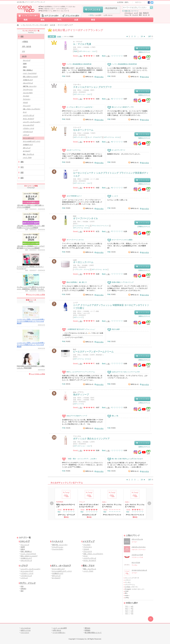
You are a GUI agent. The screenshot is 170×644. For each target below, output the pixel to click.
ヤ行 (132, 612)
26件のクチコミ (144, 52)
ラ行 (126, 614)
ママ (23, 51)
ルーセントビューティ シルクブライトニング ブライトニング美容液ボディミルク (111, 174)
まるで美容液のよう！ (72, 196)
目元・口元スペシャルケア (30, 77)
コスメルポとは (26, 628)
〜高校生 (25, 42)
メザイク (128, 580)
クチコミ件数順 (68, 37)
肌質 (76, 20)
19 (142, 36)
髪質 (93, 20)
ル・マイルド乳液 (82, 44)
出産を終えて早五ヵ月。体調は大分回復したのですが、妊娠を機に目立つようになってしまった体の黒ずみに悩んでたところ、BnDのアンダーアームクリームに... (82, 378)
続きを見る (100, 77)
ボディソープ (78, 317)
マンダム (128, 582)
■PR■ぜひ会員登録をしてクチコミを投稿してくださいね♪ (57, 7)
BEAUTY (146, 13)
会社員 (53, 25)
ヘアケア (24, 566)
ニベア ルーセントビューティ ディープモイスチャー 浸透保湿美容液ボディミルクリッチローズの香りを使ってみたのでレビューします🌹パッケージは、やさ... (82, 202)
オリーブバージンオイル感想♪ (120, 240)
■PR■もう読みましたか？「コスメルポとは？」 (54, 9)
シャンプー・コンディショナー (32, 122)
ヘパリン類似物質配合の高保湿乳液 (77, 64)
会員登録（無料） (123, 2)
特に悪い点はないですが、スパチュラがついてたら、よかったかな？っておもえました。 (127, 377)
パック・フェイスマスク (30, 73)
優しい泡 (113, 416)
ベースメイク (57, 541)
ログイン (138, 2)
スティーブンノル (137, 539)
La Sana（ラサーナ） (132, 587)
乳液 (75, 51)
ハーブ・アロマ (27, 158)
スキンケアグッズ (28, 83)
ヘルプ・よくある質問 (60, 628)
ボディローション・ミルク (88, 51)
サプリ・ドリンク (28, 583)
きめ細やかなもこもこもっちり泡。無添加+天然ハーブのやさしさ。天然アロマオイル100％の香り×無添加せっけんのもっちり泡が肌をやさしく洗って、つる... (83, 422)
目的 (22, 586)
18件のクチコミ (144, 316)
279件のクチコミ (144, 227)
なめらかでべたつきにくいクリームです (124, 372)
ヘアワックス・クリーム (82, 269)
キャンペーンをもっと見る (37, 295)
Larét (75, 260)
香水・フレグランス (28, 154)
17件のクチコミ (144, 403)
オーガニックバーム (83, 262)
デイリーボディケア (28, 138)
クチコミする (93, 10)
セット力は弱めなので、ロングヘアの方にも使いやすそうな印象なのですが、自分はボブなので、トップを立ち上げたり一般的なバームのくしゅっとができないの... (127, 288)
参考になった (88, 76)
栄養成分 (23, 589)
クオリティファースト (139, 547)
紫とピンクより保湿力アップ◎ (120, 107)
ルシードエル (136, 562)
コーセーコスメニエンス (139, 570)
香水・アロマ (89, 566)
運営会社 (87, 628)
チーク (25, 112)
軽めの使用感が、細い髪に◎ (74, 282)
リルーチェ (77, 84)
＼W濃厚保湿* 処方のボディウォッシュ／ (79, 329)
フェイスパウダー (28, 93)
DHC (75, 216)
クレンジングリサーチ (132, 578)
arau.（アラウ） (79, 392)
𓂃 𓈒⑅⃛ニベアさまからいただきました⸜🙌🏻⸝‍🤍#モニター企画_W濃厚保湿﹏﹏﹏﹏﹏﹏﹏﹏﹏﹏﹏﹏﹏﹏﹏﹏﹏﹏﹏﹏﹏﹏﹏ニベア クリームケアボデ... (83, 335)
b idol (127, 591)
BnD (75, 349)
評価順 (59, 37)
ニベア (136, 13)
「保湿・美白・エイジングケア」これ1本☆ (79, 459)
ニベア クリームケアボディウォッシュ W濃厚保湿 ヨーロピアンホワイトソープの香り (111, 307)
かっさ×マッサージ (116, 150)
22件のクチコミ (144, 270)
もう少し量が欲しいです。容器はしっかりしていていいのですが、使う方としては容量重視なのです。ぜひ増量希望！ (127, 246)
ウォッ (127, 15)
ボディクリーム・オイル (112, 137)
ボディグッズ (27, 148)
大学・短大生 (27, 46)
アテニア (82, 502)
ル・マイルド (78, 42)
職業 (26, 20)
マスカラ (25, 102)
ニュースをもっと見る (38, 374)
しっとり (113, 196)
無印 (140, 15)
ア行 (126, 606)
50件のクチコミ (144, 138)
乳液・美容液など (28, 70)
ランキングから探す (28, 15)
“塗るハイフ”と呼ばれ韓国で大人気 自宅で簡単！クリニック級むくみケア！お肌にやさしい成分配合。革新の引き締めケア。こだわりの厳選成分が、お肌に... (82, 156)
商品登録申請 (111, 8)
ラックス (135, 15)
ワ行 (132, 614)
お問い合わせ (108, 15)
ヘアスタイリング (28, 132)
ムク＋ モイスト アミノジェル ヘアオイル (112, 506)
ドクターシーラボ (137, 555)
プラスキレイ (129, 13)
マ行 (126, 612)
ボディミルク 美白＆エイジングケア (91, 439)
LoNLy (127, 598)
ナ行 (126, 610)
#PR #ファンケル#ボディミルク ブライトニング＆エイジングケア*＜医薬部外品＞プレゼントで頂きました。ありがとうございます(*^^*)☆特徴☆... (83, 465)
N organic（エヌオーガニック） (135, 589)
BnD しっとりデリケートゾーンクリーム (78, 372)
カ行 (132, 606)
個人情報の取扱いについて (93, 633)
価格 (42, 20)
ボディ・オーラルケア (61, 566)
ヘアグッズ (26, 135)
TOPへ (151, 619)
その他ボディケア (28, 145)
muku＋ (104, 502)
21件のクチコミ (144, 95)
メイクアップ (89, 541)
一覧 (80, 56)
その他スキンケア (28, 80)
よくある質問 (95, 15)
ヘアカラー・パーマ (28, 128)
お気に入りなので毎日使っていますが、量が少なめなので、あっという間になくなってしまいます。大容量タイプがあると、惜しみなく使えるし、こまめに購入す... (127, 465)
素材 (22, 591)
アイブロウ (26, 96)
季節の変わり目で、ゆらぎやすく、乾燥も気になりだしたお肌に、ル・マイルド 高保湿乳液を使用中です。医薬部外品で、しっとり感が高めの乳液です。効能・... (82, 70)
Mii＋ (127, 593)
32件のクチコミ (144, 447)
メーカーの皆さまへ (59, 633)
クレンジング (27, 60)
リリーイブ (77, 127)
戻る (52, 503)
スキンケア (25, 541)
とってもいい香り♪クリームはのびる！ (78, 107)
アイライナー (27, 99)
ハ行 (132, 610)
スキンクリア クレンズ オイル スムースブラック (89, 506)
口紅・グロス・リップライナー (32, 109)
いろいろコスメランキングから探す (35, 25)
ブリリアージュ (130, 585)
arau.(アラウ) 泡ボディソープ (75, 416)
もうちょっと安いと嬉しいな (117, 200)
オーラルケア (27, 151)
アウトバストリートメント (100, 226)
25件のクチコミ (144, 184)
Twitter (152, 2)
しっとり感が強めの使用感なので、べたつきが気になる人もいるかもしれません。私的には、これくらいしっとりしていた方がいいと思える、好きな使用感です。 (127, 70)
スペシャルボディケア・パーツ (32, 141)
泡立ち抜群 (113, 329)
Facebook (149, 2)
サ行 (126, 608)
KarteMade (60, 502)
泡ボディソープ (81, 395)
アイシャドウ (27, 106)
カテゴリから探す (50, 15)
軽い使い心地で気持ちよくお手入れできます (125, 459)
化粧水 (25, 67)
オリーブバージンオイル (85, 218)
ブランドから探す (71, 15)
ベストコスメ (25, 633)
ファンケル (77, 436)
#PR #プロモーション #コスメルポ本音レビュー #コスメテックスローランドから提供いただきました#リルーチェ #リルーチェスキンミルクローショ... (82, 113)
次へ (149, 503)
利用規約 (87, 630)
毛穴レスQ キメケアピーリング (66, 506)
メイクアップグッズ (28, 115)
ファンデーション (28, 89)
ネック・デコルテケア (95, 137)
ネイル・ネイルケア (28, 119)
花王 (141, 13)
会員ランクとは (26, 630)
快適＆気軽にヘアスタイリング (120, 282)
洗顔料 (25, 64)
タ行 (132, 608)
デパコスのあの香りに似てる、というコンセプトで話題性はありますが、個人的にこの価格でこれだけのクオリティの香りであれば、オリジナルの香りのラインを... (127, 113)
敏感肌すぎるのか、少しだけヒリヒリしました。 (124, 154)
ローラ (145, 15)
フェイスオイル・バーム (82, 226)
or (149, 15)
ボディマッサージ (80, 137)
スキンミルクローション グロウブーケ (93, 87)
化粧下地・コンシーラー (30, 86)
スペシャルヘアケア (28, 125)
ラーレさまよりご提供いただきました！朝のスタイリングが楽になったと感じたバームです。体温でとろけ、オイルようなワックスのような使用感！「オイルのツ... (82, 288)
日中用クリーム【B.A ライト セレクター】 (56, 11)
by (130, 15)
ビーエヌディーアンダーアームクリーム (93, 352)
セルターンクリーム (83, 130)
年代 (59, 20)
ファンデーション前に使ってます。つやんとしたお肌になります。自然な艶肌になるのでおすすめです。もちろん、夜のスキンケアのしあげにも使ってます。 (82, 246)
